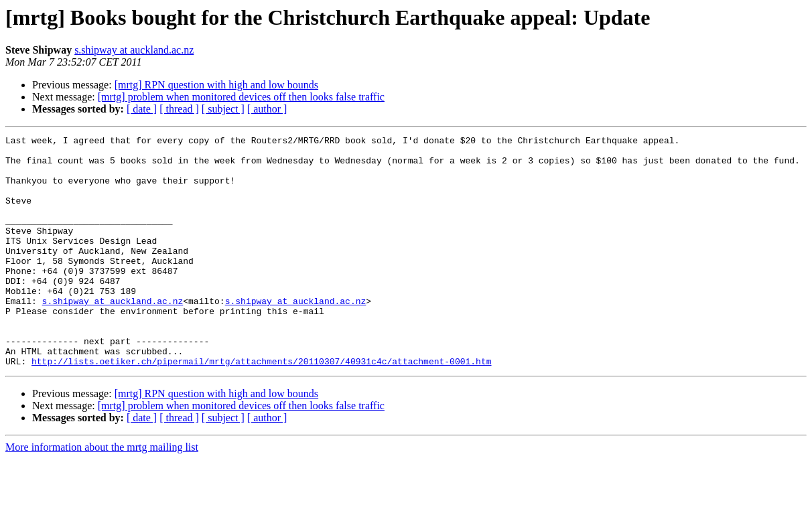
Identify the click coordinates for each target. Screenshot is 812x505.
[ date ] (142, 109)
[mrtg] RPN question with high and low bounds (216, 85)
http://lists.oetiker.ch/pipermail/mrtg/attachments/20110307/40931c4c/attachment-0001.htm (261, 407)
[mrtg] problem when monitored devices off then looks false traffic (241, 97)
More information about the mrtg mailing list (102, 493)
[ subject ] (223, 109)
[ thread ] (179, 109)
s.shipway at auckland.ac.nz (134, 50)
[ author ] (267, 109)
